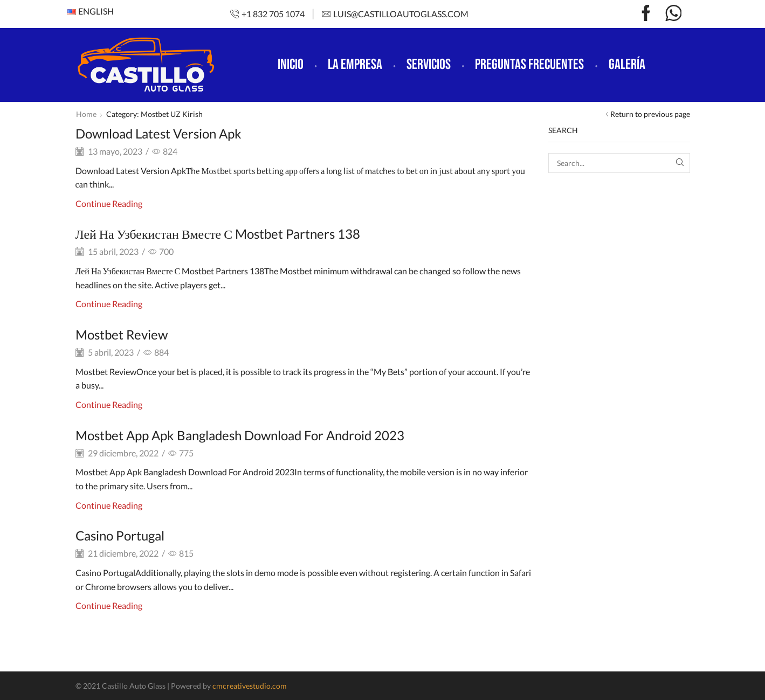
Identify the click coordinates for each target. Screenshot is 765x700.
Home (86, 114)
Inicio (291, 65)
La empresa (355, 65)
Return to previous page (650, 114)
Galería (627, 65)
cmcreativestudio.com (250, 686)
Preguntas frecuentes (529, 65)
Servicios (429, 65)
